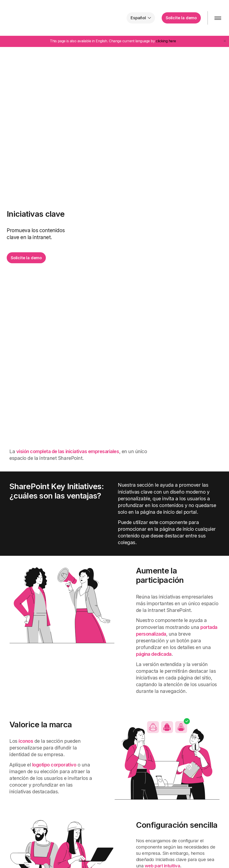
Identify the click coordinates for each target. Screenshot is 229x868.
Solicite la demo (181, 18)
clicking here (166, 41)
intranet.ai (33, 18)
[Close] (225, 41)
